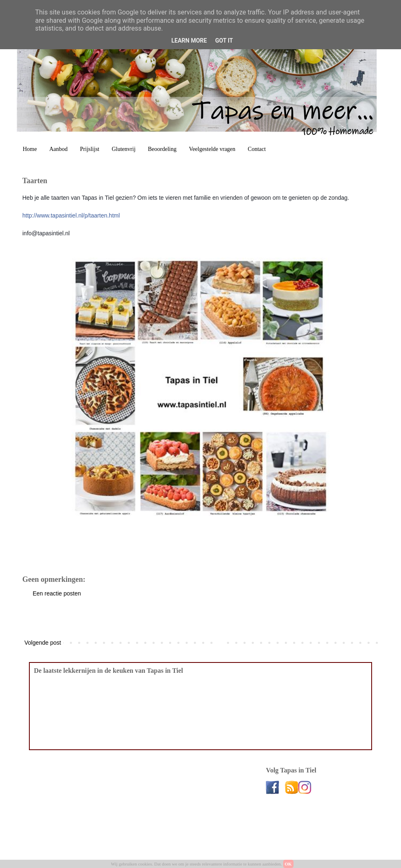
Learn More (189, 41)
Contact (257, 149)
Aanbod (58, 149)
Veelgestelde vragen (212, 149)
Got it (224, 41)
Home (30, 149)
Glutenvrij (124, 149)
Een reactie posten (57, 593)
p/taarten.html (71, 215)
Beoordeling (162, 149)
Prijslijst (90, 149)
